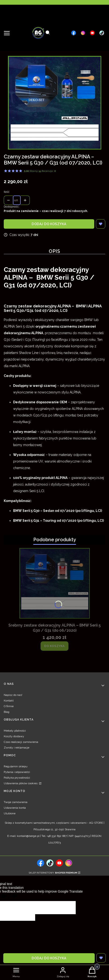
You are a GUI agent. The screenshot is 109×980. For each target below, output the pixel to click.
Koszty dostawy (14, 736)
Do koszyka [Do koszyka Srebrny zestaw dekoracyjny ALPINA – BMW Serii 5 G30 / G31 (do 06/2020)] (54, 646)
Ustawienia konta (15, 808)
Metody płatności (15, 731)
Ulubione (10, 813)
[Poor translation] (11, 897)
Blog (7, 712)
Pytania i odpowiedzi (17, 772)
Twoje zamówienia (16, 802)
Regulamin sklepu (16, 766)
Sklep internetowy (53, 873)
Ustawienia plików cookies (21, 783)
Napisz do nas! (13, 695)
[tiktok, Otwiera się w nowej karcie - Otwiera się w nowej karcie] (50, 863)
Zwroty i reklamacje (17, 748)
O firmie (9, 706)
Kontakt (9, 701)
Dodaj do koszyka (49, 224)
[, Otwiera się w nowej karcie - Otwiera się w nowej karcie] (74, 33)
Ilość (7, 192)
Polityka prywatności (17, 778)
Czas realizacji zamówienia (21, 742)
